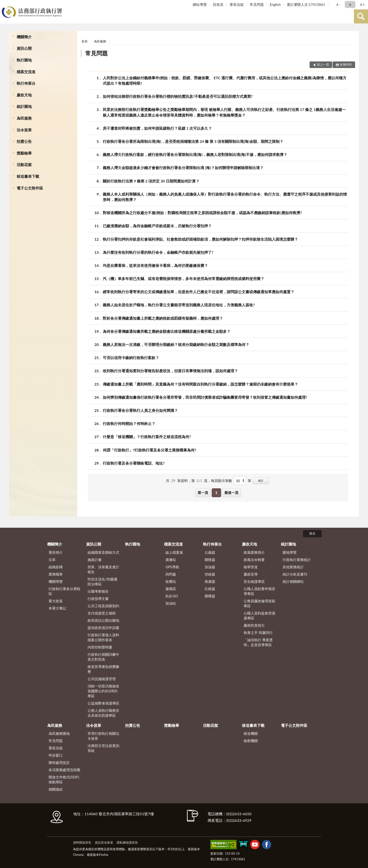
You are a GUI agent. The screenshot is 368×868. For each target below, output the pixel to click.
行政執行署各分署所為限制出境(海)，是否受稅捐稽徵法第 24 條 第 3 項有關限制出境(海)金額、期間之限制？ (193, 141)
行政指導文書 (98, 599)
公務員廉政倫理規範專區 (259, 603)
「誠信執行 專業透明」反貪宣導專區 (258, 642)
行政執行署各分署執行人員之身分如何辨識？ (140, 410)
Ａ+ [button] (362, 4)
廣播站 (171, 560)
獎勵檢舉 (24, 153)
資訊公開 (24, 48)
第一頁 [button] (203, 493)
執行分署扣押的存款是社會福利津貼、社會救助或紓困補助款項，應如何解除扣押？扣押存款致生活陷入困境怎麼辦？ (200, 239)
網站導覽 (200, 4)
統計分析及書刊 (295, 574)
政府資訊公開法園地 (103, 620)
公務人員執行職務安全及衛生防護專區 (103, 713)
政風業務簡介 (254, 552)
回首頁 (218, 4)
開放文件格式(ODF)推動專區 (64, 779)
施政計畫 (95, 560)
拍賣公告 (24, 141)
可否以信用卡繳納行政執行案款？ (131, 358)
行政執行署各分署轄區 (64, 591)
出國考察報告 (98, 591)
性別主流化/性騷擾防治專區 (102, 582)
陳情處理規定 (59, 762)
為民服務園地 (59, 733)
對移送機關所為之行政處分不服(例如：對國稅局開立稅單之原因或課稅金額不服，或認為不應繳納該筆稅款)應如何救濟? (202, 213)
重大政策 (56, 601)
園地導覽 (290, 552)
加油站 (171, 603)
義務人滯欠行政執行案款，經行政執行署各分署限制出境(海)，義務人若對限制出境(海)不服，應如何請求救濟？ (195, 154)
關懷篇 (210, 560)
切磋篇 (210, 574)
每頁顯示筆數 (222, 481)
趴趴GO (172, 596)
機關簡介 (24, 37)
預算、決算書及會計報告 (103, 569)
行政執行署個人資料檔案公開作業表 (103, 637)
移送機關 (251, 733)
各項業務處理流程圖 (64, 770)
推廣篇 (210, 581)
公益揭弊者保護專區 (103, 703)
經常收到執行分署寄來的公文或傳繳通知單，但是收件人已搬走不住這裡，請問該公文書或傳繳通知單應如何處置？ (199, 292)
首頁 (84, 41)
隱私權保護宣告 (127, 842)
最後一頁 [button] (231, 493)
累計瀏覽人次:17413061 (306, 4)
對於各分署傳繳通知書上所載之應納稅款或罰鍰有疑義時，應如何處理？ (163, 318)
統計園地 (24, 106)
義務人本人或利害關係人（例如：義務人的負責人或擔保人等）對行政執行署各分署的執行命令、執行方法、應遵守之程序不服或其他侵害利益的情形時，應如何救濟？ (225, 197)
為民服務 (24, 118)
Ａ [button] (350, 4)
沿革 (52, 560)
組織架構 (56, 567)
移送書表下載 (28, 176)
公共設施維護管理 (102, 679)
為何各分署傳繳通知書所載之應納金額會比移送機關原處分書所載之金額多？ (167, 331)
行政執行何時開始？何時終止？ (129, 423)
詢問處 (171, 574)
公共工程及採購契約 (103, 606)
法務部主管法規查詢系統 (103, 748)
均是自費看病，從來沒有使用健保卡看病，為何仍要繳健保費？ (155, 265)
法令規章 (24, 130)
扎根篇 (210, 589)
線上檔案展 (174, 552)
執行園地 (24, 60)
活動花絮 (24, 165)
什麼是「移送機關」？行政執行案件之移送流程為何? (147, 437)
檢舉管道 (251, 567)
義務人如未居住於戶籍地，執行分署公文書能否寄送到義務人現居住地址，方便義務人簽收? (179, 305)
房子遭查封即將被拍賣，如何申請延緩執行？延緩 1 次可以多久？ (157, 128)
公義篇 (210, 552)
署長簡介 (56, 552)
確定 (261, 480)
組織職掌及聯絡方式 (103, 552)
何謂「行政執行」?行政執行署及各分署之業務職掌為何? (150, 450)
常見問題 (257, 4)
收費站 (171, 581)
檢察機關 (251, 741)
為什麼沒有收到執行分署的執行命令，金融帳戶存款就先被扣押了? (158, 252)
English (275, 4)
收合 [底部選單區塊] (312, 533)
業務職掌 (56, 574)
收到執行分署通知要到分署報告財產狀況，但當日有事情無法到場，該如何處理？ (170, 371)
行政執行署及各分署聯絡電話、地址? (134, 463)
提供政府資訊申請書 (103, 628)
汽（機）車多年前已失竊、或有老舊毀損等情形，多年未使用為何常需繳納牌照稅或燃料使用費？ (184, 279)
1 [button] (216, 493)
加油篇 (210, 567)
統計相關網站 (293, 581)
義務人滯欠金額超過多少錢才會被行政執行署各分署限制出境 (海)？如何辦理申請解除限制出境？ (183, 168)
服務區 (171, 589)
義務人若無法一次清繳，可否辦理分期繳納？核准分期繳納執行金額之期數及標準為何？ (176, 344)
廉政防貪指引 (254, 625)
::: (4, 4)
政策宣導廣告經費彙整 (103, 669)
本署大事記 (57, 608)
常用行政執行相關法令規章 (103, 736)
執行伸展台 (26, 83)
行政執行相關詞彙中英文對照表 (103, 657)
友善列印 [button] (346, 64)
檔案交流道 (26, 72)
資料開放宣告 (82, 842)
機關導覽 (56, 581)
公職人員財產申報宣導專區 (259, 591)
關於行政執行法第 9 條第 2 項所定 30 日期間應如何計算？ (151, 181)
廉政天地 (24, 95)
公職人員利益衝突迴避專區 (259, 616)
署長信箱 (237, 4)
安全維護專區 (254, 581)
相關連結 (56, 789)
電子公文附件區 (30, 188)
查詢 (361, 16)
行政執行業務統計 (297, 560)
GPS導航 (172, 567)
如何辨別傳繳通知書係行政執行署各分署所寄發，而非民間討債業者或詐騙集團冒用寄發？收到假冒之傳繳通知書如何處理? (205, 397)
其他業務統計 (293, 567)
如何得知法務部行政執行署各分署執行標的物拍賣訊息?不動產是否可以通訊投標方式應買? (178, 96)
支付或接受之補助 (102, 613)
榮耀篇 (210, 596)
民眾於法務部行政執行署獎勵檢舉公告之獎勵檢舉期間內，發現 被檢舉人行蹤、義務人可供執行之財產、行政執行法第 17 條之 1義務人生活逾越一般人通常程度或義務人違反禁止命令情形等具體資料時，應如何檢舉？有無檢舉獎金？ (224, 112)
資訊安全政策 (104, 842)
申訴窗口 (56, 755)
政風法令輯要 (254, 560)
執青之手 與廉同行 (258, 633)
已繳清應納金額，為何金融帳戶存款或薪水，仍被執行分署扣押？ (157, 226)
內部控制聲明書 (100, 647)
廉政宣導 (251, 574)
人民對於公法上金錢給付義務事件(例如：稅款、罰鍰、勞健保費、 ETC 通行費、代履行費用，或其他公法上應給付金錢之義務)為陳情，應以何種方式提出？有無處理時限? (225, 80)
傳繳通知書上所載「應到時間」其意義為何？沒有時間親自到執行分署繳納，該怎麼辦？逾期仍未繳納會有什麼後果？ (200, 384)
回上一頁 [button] (323, 64)
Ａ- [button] (338, 4)
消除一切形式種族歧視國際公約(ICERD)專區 (103, 691)
